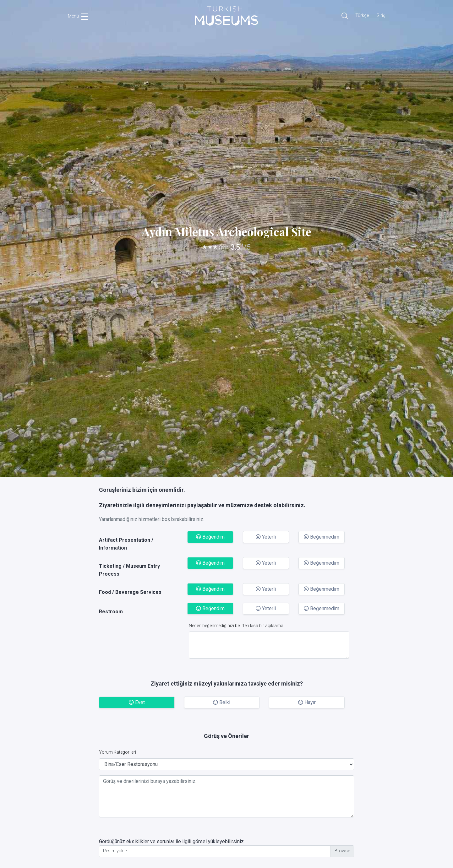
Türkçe (362, 15)
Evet (137, 702)
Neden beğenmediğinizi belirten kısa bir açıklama (236, 626)
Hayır (307, 702)
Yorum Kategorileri (117, 752)
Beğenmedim (322, 537)
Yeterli (266, 537)
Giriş (381, 15)
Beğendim (210, 537)
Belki (222, 702)
